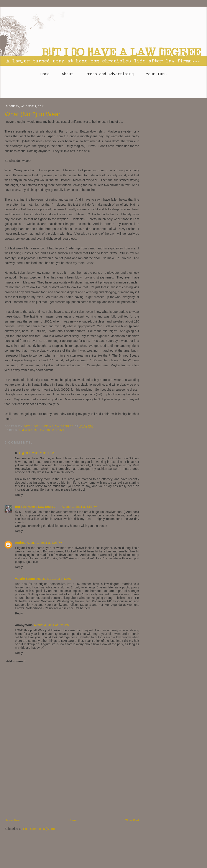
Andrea (20, 543)
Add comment (16, 661)
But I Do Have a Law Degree (35, 507)
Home (45, 74)
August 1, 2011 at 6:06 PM (44, 543)
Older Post (132, 820)
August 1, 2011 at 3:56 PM (80, 507)
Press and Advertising (110, 74)
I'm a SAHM (29, 430)
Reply (19, 495)
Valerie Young (25, 579)
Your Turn (156, 74)
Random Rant (52, 430)
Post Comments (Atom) (39, 829)
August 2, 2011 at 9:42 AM (54, 579)
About (67, 74)
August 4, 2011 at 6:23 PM (52, 625)
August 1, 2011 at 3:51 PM (36, 453)
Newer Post (12, 820)
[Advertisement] (37, 788)
